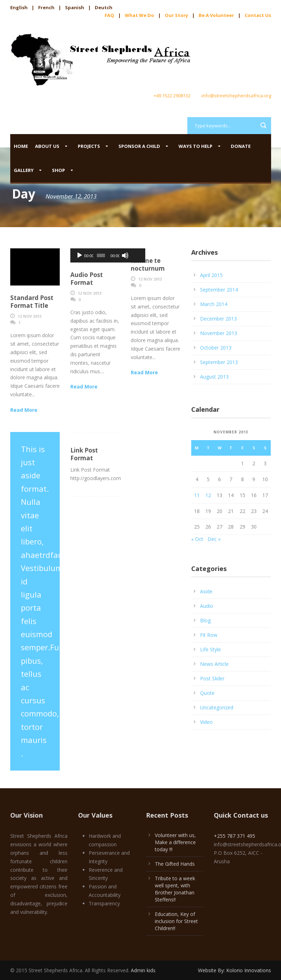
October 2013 (216, 348)
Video (206, 722)
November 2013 (219, 333)
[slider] (92, 255)
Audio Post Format (87, 279)
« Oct (197, 539)
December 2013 (218, 319)
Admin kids (143, 970)
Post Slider (212, 678)
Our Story (176, 15)
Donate (241, 146)
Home (21, 146)
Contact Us (258, 15)
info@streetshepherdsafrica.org (236, 96)
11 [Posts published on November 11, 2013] (197, 495)
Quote (207, 693)
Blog (205, 620)
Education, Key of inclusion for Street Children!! (176, 921)
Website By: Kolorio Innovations (235, 970)
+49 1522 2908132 (172, 96)
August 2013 (214, 377)
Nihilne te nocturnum (148, 264)
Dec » (214, 539)
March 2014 (214, 304)
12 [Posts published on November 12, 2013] (208, 495)
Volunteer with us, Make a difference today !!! (175, 842)
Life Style (210, 649)
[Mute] (111, 255)
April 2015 (211, 275)
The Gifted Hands (175, 864)
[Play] (80, 255)
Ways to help (195, 146)
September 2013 (219, 362)
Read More (24, 410)
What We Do (139, 15)
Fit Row (209, 635)
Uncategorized (217, 707)
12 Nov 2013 (30, 316)
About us (47, 146)
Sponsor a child (139, 146)
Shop (58, 170)
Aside (206, 591)
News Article (214, 664)
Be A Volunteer (216, 15)
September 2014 (219, 290)
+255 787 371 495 (235, 836)
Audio (207, 606)
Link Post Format (84, 454)
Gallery (24, 170)
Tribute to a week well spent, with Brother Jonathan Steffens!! (175, 889)
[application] (95, 255)
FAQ (109, 15)
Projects (89, 146)
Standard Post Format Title (32, 302)
